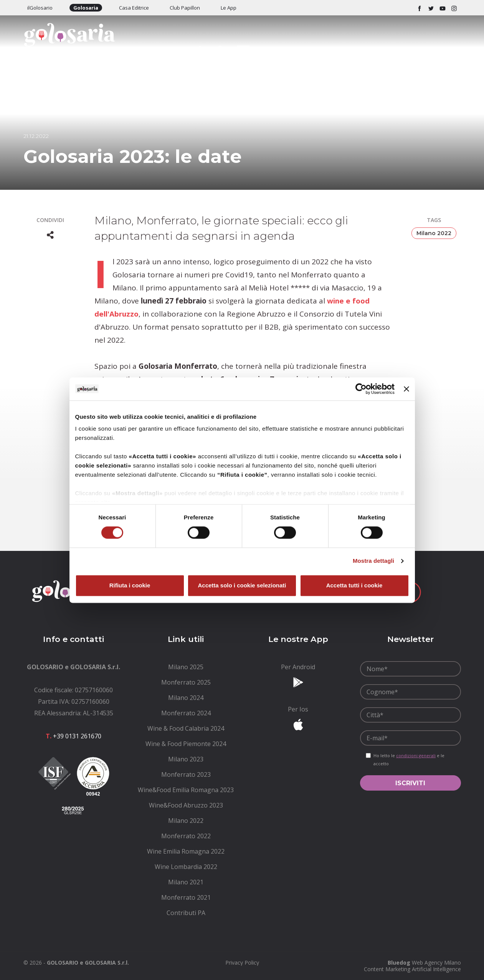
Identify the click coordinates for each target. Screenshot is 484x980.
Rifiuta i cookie (130, 585)
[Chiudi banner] (406, 389)
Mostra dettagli (373, 561)
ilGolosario (40, 8)
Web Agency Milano (436, 963)
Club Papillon (185, 8)
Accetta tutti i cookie (354, 585)
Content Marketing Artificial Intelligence (412, 969)
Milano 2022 (434, 233)
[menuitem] (186, 667)
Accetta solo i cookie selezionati (242, 585)
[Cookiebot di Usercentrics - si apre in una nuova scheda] (361, 389)
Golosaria (86, 8)
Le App (229, 8)
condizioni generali (416, 755)
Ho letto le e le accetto (409, 759)
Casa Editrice (134, 8)
